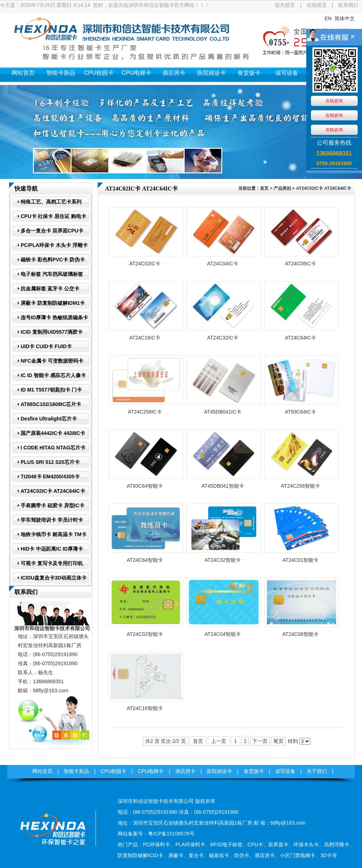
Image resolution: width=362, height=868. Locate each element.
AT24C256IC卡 (145, 412)
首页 (264, 188)
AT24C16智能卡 (145, 708)
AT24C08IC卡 (300, 264)
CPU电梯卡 (136, 73)
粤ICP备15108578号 (171, 834)
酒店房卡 (174, 73)
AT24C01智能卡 (300, 560)
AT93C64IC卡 (300, 412)
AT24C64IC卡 (300, 338)
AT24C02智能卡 (145, 634)
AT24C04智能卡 (223, 634)
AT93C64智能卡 (145, 486)
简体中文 (345, 18)
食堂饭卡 (249, 73)
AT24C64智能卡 (145, 560)
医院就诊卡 (211, 73)
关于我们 (324, 73)
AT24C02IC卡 (145, 264)
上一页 (219, 741)
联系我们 (348, 5)
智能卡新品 (61, 73)
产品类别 (282, 188)
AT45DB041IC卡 (222, 412)
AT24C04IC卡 (223, 264)
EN (328, 18)
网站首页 (23, 73)
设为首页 (285, 5)
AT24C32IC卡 (223, 338)
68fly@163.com (50, 690)
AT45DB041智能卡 (222, 486)
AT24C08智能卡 (300, 634)
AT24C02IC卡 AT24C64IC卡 (324, 188)
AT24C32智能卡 (223, 560)
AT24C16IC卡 (145, 338)
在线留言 (317, 5)
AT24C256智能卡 (300, 486)
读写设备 (287, 73)
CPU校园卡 (99, 73)
